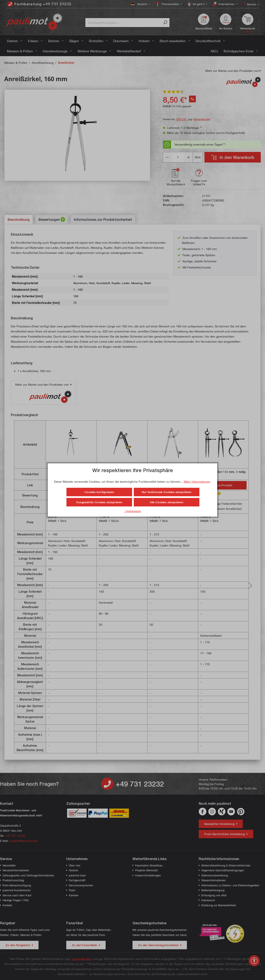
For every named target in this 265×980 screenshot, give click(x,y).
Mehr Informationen (197, 482)
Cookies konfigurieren (99, 492)
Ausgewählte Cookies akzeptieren (99, 502)
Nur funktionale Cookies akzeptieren (167, 492)
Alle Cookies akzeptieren (167, 502)
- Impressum (132, 511)
